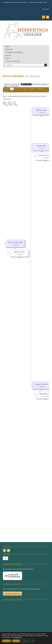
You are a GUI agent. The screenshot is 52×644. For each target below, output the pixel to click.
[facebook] (44, 17)
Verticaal (33, 89)
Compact (25, 89)
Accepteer (6, 641)
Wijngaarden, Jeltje (45, 394)
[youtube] (48, 17)
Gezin (7, 86)
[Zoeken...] (25, 65)
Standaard (18, 89)
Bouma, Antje (42, 146)
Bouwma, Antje (42, 110)
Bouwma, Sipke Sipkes (15, 242)
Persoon (8, 84)
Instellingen (26, 641)
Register (6, 91)
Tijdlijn (45, 84)
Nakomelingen (26, 84)
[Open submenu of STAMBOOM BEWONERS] (46, 52)
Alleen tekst (41, 89)
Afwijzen (16, 641)
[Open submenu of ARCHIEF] (46, 55)
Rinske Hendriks (19, 252)
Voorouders (16, 84)
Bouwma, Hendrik (42, 384)
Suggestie (15, 86)
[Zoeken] (46, 65)
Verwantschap (37, 84)
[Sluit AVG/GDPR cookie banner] (33, 641)
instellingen (18, 637)
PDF (12, 91)
